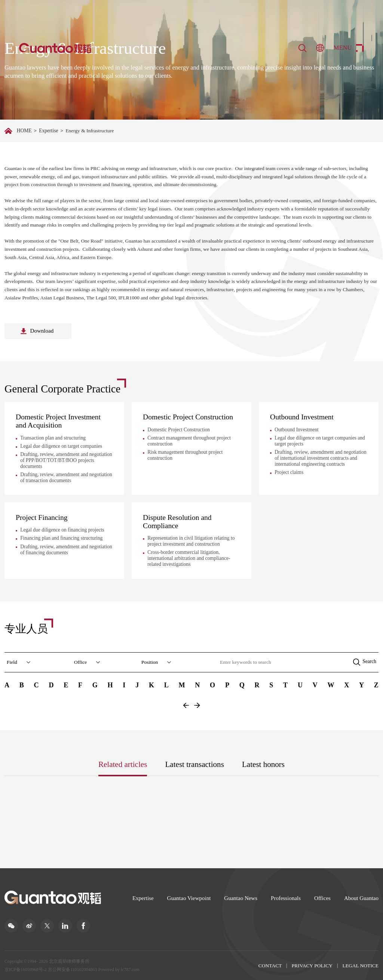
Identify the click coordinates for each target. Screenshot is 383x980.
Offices (322, 898)
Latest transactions (195, 764)
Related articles (123, 764)
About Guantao (361, 898)
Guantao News (241, 898)
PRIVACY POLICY (312, 965)
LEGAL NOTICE (360, 965)
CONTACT (270, 965)
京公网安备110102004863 (73, 969)
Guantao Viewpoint (189, 898)
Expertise (48, 131)
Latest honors (263, 764)
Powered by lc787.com (119, 969)
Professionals (286, 898)
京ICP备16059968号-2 (26, 969)
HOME (24, 131)
